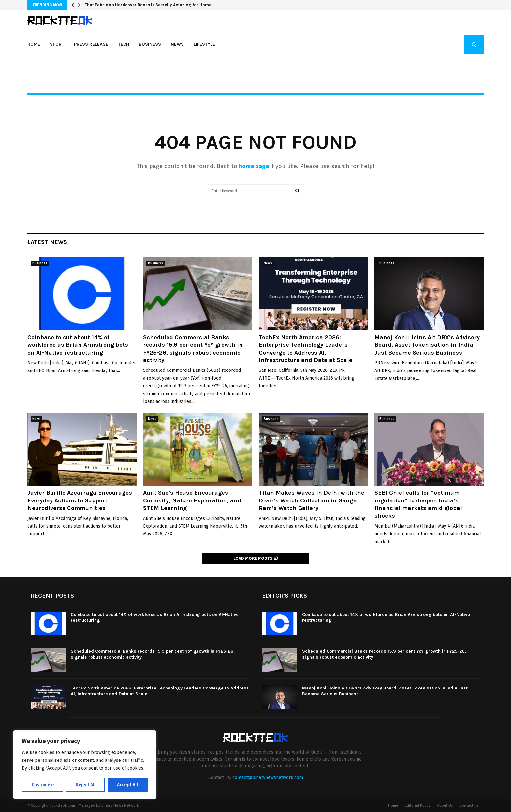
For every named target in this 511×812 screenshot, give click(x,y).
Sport (57, 44)
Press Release (91, 44)
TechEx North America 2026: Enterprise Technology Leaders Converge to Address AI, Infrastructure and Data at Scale (306, 349)
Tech (124, 44)
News (177, 44)
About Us (445, 805)
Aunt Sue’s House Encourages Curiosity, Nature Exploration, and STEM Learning (192, 500)
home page (254, 166)
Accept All (128, 785)
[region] (85, 765)
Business (150, 44)
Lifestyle (204, 44)
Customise (43, 785)
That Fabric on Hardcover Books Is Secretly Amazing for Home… (149, 5)
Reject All (85, 785)
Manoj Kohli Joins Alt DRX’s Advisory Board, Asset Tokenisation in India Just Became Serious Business (427, 345)
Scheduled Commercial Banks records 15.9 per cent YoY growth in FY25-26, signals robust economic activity (193, 349)
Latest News (47, 242)
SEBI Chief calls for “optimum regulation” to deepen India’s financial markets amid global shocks (418, 504)
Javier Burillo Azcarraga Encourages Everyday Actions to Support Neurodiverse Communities (80, 500)
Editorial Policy (418, 805)
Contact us (469, 805)
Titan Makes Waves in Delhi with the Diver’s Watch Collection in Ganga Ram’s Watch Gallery (312, 500)
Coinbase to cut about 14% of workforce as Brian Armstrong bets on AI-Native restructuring (78, 345)
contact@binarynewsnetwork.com (268, 778)
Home (34, 44)
